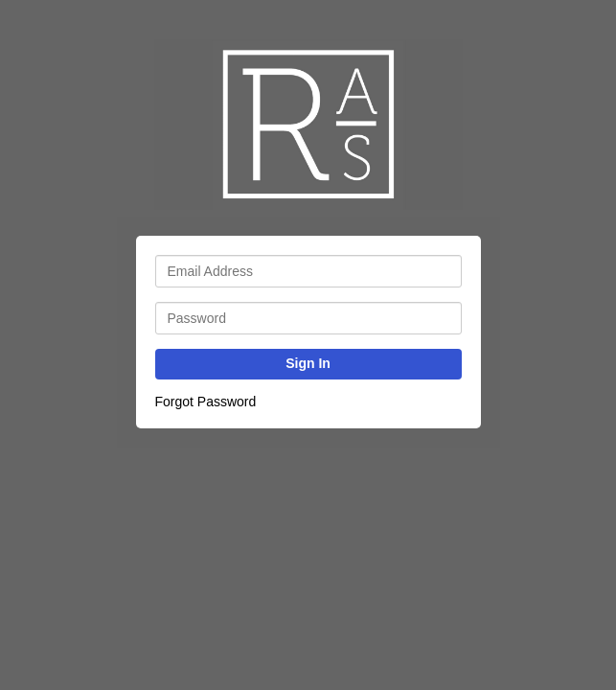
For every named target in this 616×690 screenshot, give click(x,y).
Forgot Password (206, 402)
